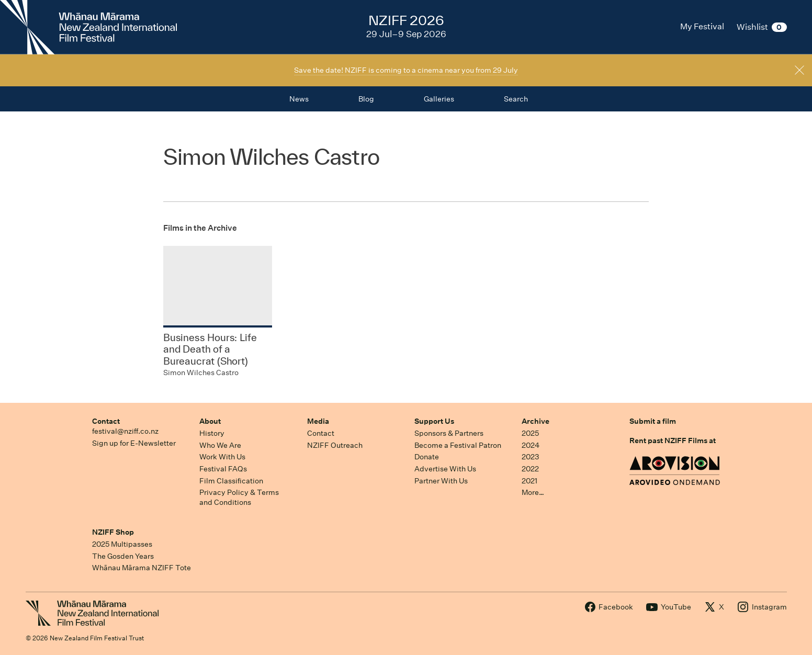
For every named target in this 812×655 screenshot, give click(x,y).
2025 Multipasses (122, 544)
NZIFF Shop (113, 532)
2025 (530, 433)
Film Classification (231, 481)
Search (516, 99)
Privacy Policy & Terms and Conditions (239, 497)
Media (318, 421)
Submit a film (653, 421)
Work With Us (222, 457)
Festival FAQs (223, 469)
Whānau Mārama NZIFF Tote (142, 568)
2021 (529, 481)
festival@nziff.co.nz (125, 431)
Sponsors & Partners (449, 433)
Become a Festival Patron (458, 445)
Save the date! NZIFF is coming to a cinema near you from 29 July (406, 70)
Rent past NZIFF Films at (673, 441)
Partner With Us (441, 481)
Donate (427, 457)
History (212, 433)
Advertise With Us (445, 469)
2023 (531, 457)
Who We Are (220, 445)
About (210, 421)
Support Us (434, 421)
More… (533, 492)
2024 (531, 445)
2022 (530, 469)
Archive (535, 421)
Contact (106, 421)
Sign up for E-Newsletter (134, 443)
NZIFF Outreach (335, 445)
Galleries (439, 99)
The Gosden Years (123, 556)
